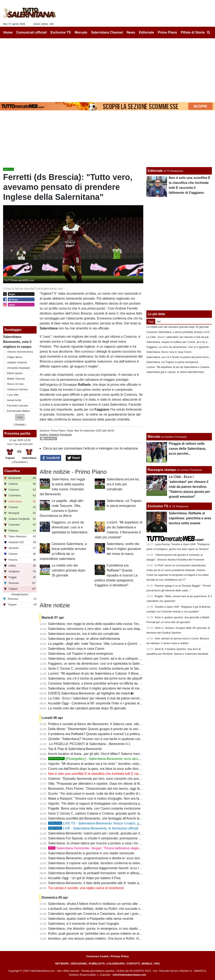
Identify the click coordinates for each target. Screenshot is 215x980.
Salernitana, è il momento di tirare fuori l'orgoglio (84, 924)
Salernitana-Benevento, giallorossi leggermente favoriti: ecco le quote (99, 868)
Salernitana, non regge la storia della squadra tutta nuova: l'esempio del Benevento (109, 624)
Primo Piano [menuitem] (167, 32)
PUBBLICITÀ (97, 964)
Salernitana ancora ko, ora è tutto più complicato (123, 484)
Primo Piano (58, 431)
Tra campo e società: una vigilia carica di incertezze (86, 888)
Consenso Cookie (97, 956)
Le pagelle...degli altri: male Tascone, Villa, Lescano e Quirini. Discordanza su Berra (110, 644)
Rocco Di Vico (16, 384)
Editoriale (155, 171)
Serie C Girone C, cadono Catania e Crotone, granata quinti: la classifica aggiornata (110, 813)
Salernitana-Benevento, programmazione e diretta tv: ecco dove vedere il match (107, 858)
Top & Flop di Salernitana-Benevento (75, 749)
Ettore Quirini (15, 373)
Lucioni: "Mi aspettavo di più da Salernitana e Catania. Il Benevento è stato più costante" (113, 673)
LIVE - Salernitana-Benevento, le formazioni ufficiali (93, 828)
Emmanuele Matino (19, 411)
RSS (157, 964)
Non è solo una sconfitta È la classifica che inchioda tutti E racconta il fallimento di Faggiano (115, 774)
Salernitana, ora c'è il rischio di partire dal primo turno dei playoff (95, 678)
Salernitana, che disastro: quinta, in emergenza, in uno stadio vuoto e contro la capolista (113, 929)
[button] (20, 417)
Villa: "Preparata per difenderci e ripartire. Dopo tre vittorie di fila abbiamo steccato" (109, 784)
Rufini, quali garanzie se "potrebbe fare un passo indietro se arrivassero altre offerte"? (111, 934)
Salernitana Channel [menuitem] (107, 32)
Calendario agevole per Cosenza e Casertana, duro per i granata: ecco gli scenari (108, 914)
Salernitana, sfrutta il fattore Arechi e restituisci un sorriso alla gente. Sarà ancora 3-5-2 (112, 904)
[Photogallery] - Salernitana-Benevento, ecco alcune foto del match (106, 759)
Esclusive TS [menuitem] (61, 32)
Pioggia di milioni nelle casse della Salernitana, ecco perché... (187, 449)
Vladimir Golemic (17, 362)
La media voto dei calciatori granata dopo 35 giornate (68, 570)
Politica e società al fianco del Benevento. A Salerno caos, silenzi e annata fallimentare (112, 724)
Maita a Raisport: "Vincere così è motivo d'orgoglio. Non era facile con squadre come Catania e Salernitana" (127, 799)
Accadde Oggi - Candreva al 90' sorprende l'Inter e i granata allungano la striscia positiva (113, 703)
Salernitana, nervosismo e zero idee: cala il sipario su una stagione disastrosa (105, 629)
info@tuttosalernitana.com (129, 975)
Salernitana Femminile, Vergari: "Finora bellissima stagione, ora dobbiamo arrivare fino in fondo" (123, 848)
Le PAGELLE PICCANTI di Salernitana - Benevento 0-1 (89, 744)
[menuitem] (208, 33)
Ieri (159, 321)
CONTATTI (133, 964)
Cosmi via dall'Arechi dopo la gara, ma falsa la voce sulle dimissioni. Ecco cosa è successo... (116, 769)
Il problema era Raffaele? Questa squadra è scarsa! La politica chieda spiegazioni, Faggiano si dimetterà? (116, 575)
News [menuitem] (131, 32)
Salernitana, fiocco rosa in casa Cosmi (76, 649)
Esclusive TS (158, 506)
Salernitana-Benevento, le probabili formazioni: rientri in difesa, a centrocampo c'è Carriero (115, 873)
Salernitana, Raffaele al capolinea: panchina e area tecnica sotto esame (190, 518)
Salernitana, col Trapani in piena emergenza (81, 654)
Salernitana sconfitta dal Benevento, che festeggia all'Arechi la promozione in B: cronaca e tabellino (121, 818)
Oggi (151, 321)
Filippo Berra (15, 357)
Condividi (51, 458)
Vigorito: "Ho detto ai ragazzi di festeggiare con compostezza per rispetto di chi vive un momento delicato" (126, 803)
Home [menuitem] (8, 32)
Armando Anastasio (19, 368)
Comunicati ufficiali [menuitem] (32, 32)
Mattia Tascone (16, 379)
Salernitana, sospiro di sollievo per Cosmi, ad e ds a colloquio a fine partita (103, 659)
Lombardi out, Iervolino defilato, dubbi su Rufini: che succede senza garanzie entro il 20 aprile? (118, 909)
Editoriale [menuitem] (146, 32)
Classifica (12, 471)
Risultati (20, 425)
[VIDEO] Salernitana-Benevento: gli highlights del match (89, 693)
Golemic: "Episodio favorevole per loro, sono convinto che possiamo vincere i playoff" (110, 779)
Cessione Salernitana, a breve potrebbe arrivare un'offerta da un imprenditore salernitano (113, 683)
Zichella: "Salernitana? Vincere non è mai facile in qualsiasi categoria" (99, 739)
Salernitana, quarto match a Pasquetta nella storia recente (91, 919)
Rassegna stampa (162, 470)
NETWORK (62, 964)
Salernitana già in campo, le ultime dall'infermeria (84, 639)
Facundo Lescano (18, 406)
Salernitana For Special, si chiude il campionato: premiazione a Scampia (101, 838)
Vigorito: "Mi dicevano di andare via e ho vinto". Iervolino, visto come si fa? (103, 764)
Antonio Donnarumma (20, 352)
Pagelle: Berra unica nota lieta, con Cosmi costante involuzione (94, 808)
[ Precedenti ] (20, 462)
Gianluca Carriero (18, 389)
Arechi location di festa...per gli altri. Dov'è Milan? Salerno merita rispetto (101, 754)
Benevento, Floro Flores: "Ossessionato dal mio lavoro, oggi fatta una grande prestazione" (114, 789)
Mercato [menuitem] (81, 32)
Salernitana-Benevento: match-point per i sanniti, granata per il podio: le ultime (106, 833)
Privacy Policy (120, 956)
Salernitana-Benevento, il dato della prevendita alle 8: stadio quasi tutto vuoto (105, 883)
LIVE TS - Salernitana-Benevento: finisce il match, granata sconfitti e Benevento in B (117, 823)
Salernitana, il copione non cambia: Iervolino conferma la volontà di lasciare (103, 863)
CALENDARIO (116, 964)
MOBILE (147, 964)
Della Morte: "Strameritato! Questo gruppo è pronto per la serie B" (96, 729)
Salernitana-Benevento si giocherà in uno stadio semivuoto (91, 853)
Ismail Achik (14, 400)
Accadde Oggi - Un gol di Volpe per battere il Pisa (84, 878)
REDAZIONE (79, 964)
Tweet (74, 458)
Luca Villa (13, 395)
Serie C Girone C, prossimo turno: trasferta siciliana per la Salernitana (99, 668)
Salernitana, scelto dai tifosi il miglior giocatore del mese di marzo (124, 549)
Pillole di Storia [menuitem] (193, 32)
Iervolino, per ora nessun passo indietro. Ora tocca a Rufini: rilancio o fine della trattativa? (114, 938)
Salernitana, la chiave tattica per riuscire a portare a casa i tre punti (97, 843)
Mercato (154, 437)
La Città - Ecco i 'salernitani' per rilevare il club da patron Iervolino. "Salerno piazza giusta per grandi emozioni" (129, 698)
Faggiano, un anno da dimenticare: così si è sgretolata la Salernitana (70, 527)
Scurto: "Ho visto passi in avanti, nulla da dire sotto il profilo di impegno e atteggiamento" (113, 794)
